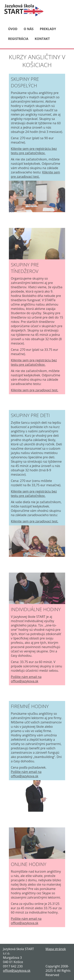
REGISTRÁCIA (18, 39)
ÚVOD (13, 29)
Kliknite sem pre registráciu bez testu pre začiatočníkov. (34, 151)
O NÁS (29, 29)
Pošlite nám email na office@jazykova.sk (26, 679)
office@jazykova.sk (17, 971)
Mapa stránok (56, 949)
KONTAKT (42, 39)
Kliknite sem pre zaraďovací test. (35, 174)
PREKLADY (48, 29)
